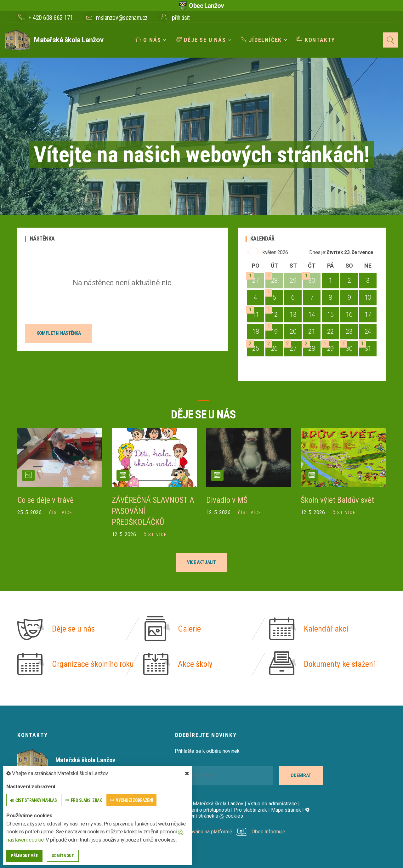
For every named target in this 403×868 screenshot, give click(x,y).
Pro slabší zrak (250, 809)
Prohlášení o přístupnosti (202, 809)
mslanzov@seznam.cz (122, 18)
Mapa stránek (286, 809)
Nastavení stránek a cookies (242, 812)
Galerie (189, 628)
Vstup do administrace (272, 803)
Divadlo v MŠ (227, 500)
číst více (61, 512)
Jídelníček (261, 40)
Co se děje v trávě (46, 500)
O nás (148, 40)
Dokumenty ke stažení (340, 663)
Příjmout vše (24, 856)
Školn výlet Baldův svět (338, 500)
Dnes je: (317, 252)
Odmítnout (63, 856)
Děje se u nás (201, 40)
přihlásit (181, 18)
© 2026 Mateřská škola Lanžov (209, 803)
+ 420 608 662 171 (51, 18)
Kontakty (316, 40)
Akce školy (195, 663)
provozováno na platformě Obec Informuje (230, 831)
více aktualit (201, 561)
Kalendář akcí (326, 628)
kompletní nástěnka (59, 333)
